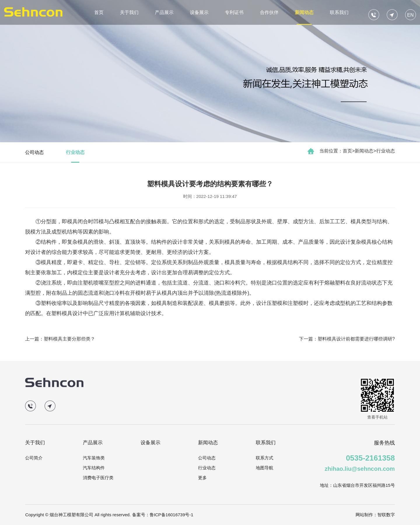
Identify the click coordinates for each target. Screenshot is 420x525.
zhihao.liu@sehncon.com (360, 469)
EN (410, 15)
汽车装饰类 (94, 458)
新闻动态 (304, 12)
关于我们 (129, 12)
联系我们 (339, 12)
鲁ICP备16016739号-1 (171, 515)
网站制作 (364, 515)
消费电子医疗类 (98, 478)
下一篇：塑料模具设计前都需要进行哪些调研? (347, 339)
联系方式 (265, 458)
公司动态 (34, 152)
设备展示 (199, 12)
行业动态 (386, 151)
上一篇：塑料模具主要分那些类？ (60, 339)
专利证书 (234, 12)
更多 (202, 478)
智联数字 (386, 515)
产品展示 (164, 12)
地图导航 (265, 468)
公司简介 (34, 458)
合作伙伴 (269, 12)
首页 (99, 12)
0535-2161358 (370, 458)
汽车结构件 (94, 468)
